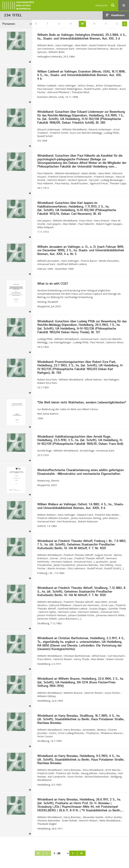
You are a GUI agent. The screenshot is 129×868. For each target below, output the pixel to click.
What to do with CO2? (53, 284)
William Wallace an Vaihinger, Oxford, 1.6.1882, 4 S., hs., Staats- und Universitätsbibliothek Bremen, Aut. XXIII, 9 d (80, 506)
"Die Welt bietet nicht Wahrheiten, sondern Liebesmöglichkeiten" (82, 403)
